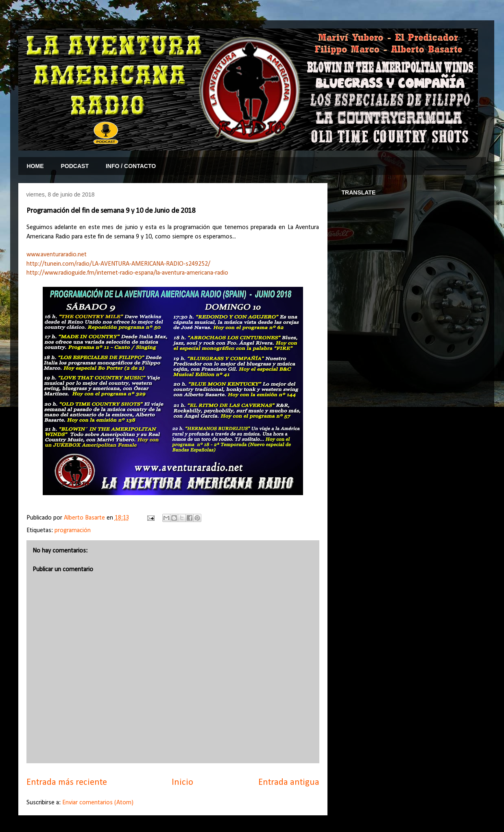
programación (73, 531)
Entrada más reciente (67, 783)
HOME (35, 166)
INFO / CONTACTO (131, 166)
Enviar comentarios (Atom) (98, 803)
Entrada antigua (289, 783)
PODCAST (75, 166)
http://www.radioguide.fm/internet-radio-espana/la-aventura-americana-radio (127, 273)
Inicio (182, 783)
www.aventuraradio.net (57, 255)
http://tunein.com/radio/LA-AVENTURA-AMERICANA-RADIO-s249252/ (118, 264)
